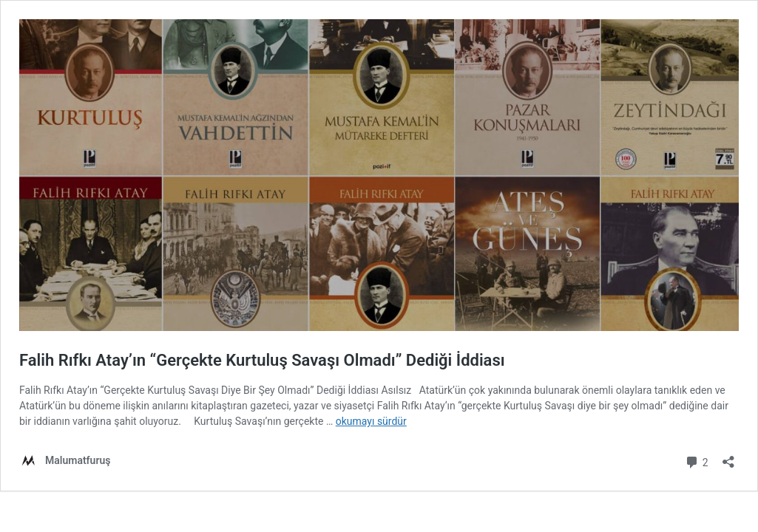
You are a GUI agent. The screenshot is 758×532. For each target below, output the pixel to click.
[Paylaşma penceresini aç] (728, 457)
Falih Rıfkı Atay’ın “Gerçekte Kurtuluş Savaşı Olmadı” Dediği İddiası (262, 360)
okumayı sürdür (371, 421)
